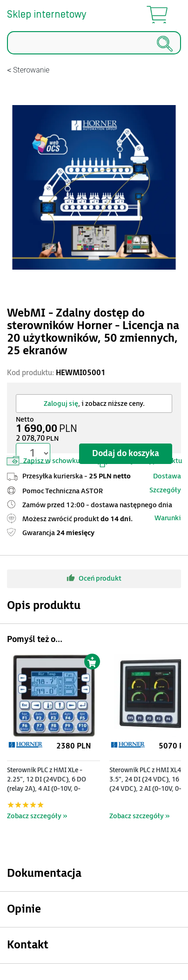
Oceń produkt (94, 578)
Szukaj (7, 55)
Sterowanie (31, 70)
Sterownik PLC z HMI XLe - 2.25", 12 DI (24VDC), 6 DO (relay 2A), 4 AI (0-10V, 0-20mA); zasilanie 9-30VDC (47, 784)
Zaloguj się (61, 404)
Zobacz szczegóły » (37, 816)
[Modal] (94, 187)
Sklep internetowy (47, 15)
